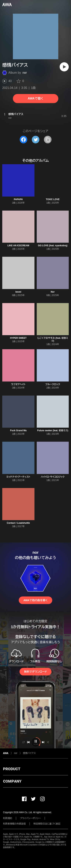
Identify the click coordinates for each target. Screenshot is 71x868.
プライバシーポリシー (30, 818)
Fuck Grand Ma (18, 430)
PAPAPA (18, 199)
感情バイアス (29, 753)
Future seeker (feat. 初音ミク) (53, 430)
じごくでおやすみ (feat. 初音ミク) (53, 339)
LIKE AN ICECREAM (18, 246)
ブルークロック (53, 384)
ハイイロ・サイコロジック (53, 477)
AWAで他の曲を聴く (35, 600)
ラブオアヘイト (18, 384)
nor (25, 73)
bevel (18, 292)
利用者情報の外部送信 (14, 824)
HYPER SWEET (18, 338)
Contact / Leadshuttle (18, 523)
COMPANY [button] (12, 781)
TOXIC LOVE (53, 199)
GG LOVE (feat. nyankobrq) (53, 246)
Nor (53, 292)
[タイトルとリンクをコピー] (48, 140)
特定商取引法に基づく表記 (47, 824)
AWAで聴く (35, 98)
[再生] (64, 67)
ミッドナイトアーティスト (18, 477)
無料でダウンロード (35, 672)
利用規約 (8, 818)
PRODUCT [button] (12, 769)
